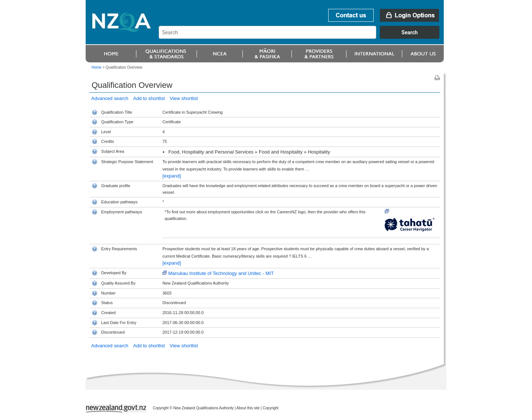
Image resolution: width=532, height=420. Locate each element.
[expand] (172, 176)
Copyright (271, 408)
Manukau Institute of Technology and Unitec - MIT (221, 273)
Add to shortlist (149, 98)
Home (97, 67)
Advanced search (110, 98)
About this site (248, 408)
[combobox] (303, 37)
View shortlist (184, 98)
